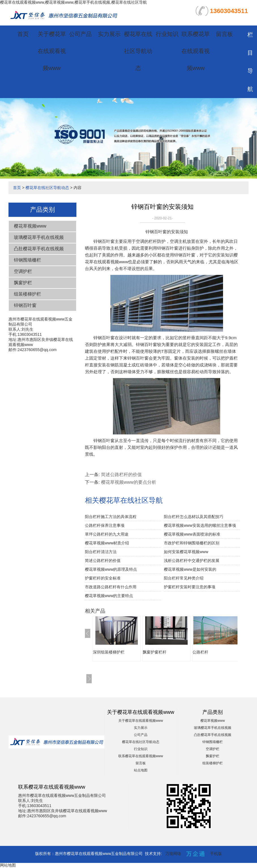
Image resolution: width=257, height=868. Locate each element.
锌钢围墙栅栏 (27, 260)
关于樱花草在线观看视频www (52, 51)
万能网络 (173, 854)
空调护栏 (23, 271)
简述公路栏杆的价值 (121, 475)
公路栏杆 (200, 652)
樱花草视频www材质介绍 (107, 543)
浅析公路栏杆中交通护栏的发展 (192, 561)
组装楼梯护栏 (27, 294)
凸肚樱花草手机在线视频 (39, 249)
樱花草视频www (30, 226)
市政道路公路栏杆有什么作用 (111, 587)
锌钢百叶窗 (25, 305)
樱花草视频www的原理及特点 (111, 569)
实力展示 (109, 34)
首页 (23, 34)
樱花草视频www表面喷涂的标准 (192, 534)
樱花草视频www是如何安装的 (190, 569)
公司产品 (80, 34)
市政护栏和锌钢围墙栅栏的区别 (192, 543)
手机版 (216, 854)
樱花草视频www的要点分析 (129, 482)
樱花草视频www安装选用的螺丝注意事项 (200, 525)
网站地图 (8, 865)
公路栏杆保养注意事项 (105, 525)
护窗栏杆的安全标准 (103, 578)
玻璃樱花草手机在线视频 (39, 237)
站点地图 (141, 770)
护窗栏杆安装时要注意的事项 (190, 587)
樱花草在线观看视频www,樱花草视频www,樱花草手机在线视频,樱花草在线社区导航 (73, 2)
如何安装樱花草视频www (186, 552)
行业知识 (167, 34)
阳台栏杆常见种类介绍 (184, 578)
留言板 (224, 34)
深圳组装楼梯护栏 (109, 652)
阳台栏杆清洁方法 (101, 552)
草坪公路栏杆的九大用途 (107, 534)
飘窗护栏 (23, 283)
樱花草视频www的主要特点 (109, 596)
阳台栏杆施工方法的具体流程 (111, 517)
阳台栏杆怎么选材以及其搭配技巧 (194, 517)
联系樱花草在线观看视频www (196, 51)
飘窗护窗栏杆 (155, 652)
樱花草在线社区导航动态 (138, 51)
